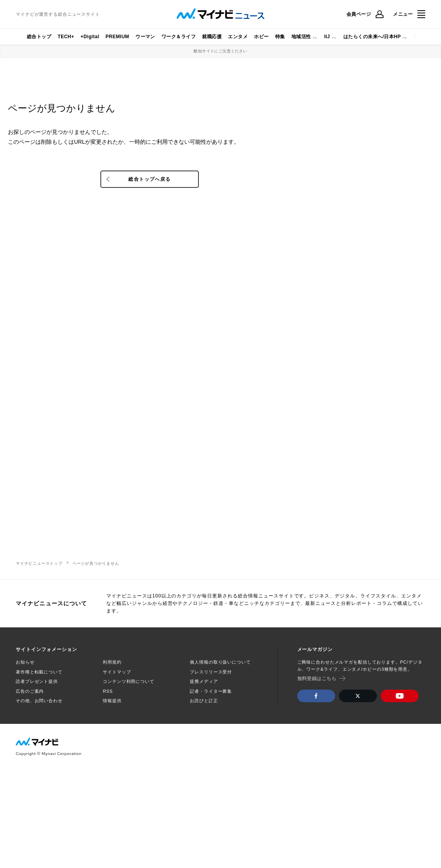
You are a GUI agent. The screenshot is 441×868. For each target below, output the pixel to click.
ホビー (261, 37)
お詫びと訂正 (204, 701)
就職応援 (212, 37)
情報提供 (112, 701)
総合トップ (39, 37)
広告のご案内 (30, 691)
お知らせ (25, 662)
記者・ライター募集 (211, 691)
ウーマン (145, 37)
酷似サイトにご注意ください (220, 51)
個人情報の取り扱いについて (220, 662)
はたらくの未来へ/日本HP (372, 37)
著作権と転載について (39, 672)
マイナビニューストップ (39, 563)
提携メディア (204, 681)
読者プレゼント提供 (37, 681)
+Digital (90, 37)
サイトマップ (117, 672)
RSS (108, 691)
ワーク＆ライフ (179, 37)
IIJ (327, 37)
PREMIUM (117, 37)
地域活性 (301, 37)
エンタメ (238, 37)
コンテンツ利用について (129, 681)
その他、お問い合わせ (39, 701)
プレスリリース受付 (211, 672)
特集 (280, 37)
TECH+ (66, 37)
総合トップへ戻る (149, 179)
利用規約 (112, 662)
